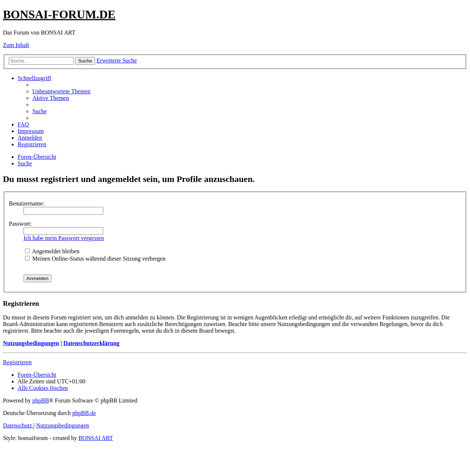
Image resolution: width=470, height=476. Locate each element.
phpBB (41, 400)
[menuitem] (61, 91)
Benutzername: (27, 203)
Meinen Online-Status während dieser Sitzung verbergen (95, 259)
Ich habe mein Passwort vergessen (64, 238)
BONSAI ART (96, 438)
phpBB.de (84, 413)
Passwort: (20, 224)
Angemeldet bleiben (52, 251)
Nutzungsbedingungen (31, 343)
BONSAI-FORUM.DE (59, 14)
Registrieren (17, 362)
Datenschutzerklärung (91, 343)
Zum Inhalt (16, 45)
